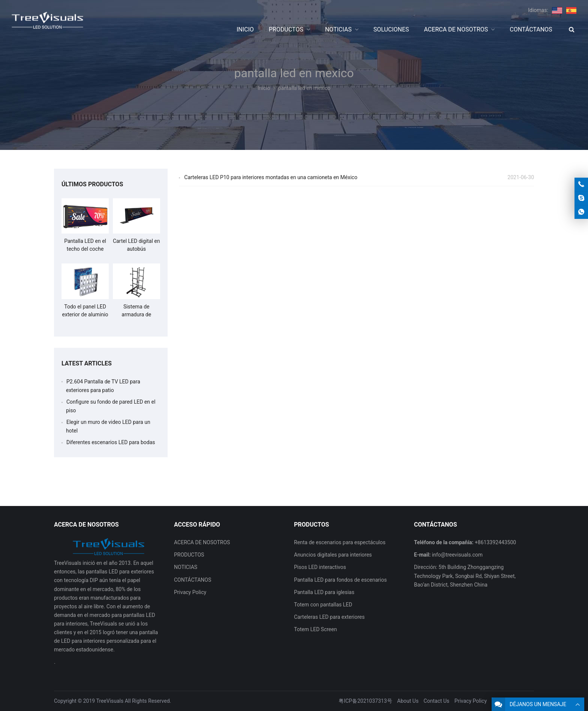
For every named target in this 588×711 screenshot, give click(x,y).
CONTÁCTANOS (193, 580)
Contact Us (437, 701)
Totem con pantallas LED (323, 605)
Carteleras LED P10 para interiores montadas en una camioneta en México (271, 177)
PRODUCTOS (189, 555)
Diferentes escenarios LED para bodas (111, 442)
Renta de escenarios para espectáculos (340, 542)
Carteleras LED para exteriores (329, 617)
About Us (408, 701)
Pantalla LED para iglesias (324, 592)
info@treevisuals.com (457, 555)
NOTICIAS (186, 567)
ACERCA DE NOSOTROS (202, 542)
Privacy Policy (190, 592)
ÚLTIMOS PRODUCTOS (92, 184)
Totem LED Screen (315, 629)
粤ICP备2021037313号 (365, 701)
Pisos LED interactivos (320, 567)
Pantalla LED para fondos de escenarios (340, 580)
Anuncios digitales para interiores (333, 555)
